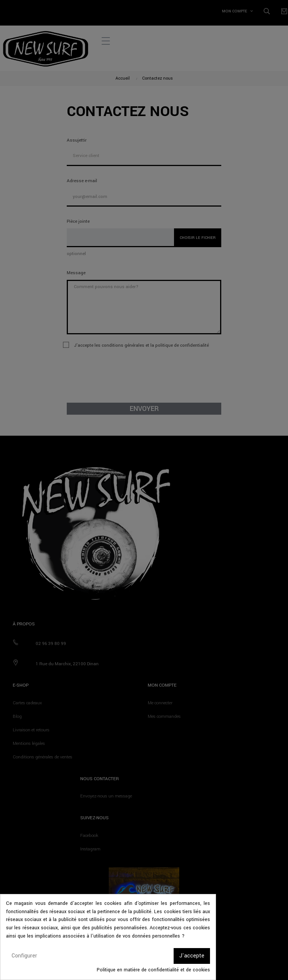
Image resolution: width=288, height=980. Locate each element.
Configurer (24, 956)
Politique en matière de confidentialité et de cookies (153, 970)
